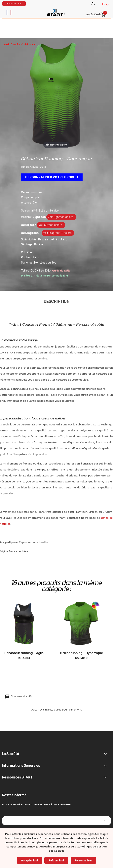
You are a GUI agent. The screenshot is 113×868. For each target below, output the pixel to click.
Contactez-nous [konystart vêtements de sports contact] (14, 4)
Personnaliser (83, 860)
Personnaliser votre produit (52, 177)
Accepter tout (30, 860)
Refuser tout (56, 860)
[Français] (105, 5)
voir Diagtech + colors (58, 233)
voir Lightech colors (61, 217)
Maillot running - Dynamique (81, 653)
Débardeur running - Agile (24, 653)
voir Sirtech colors (51, 225)
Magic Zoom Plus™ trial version (20, 44)
